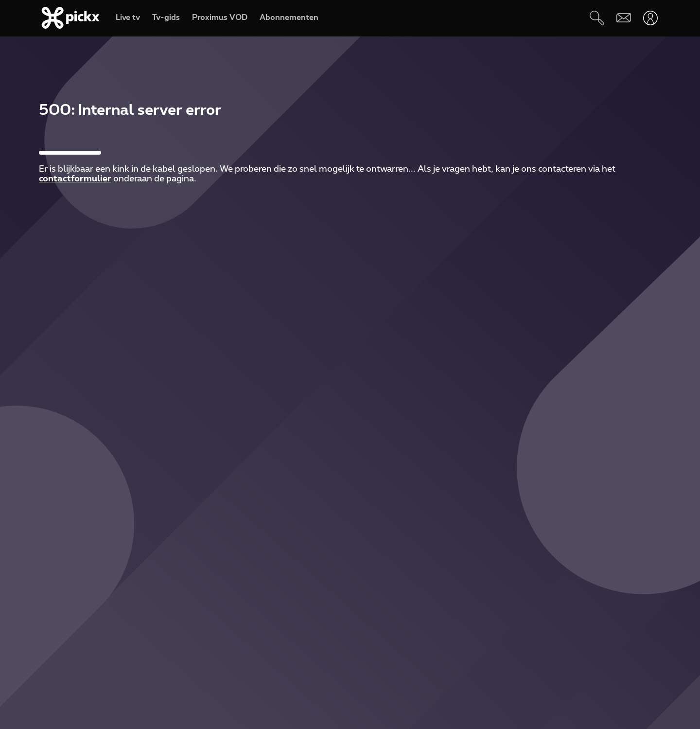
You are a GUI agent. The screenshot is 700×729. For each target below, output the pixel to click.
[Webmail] (623, 18)
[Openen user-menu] (650, 18)
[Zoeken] (597, 18)
